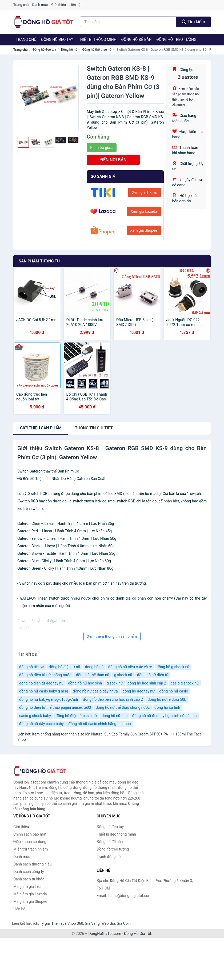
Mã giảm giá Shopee (30, 902)
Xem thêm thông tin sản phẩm (112, 636)
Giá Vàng (92, 923)
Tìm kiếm (193, 22)
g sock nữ (115, 683)
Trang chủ (21, 5)
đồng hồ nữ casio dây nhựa (95, 691)
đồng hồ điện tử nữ (65, 667)
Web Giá (108, 923)
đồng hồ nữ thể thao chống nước (123, 707)
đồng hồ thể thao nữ (93, 675)
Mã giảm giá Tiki (27, 887)
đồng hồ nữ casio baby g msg (44, 691)
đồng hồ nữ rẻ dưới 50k (167, 699)
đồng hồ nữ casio (174, 691)
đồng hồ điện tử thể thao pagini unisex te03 (55, 707)
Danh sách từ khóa (29, 879)
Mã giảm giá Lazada (30, 894)
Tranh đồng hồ (109, 857)
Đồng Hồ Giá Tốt (138, 934)
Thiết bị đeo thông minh (116, 834)
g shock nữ (123, 675)
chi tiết (94, 428)
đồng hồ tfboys (32, 667)
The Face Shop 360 (67, 923)
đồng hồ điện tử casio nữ (76, 716)
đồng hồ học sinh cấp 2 (147, 683)
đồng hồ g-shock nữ (173, 667)
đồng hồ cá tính (167, 707)
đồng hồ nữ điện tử (153, 675)
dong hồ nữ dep (115, 716)
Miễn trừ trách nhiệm (31, 849)
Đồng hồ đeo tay (57, 40)
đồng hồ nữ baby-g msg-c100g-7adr (49, 699)
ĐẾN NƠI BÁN (113, 160)
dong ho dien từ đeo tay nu (41, 683)
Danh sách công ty (29, 872)
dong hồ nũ (94, 667)
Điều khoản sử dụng (30, 842)
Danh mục (40, 5)
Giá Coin (124, 923)
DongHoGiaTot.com (105, 934)
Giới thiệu (58, 5)
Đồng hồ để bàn (137, 40)
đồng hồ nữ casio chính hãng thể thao (99, 724)
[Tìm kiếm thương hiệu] (128, 22)
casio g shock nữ (185, 683)
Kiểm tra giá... (101, 148)
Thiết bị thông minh (97, 40)
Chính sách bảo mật (30, 834)
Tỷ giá (45, 923)
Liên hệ (75, 5)
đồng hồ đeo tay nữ (138, 691)
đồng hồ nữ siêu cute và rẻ (130, 667)
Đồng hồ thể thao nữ (97, 50)
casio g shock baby (35, 716)
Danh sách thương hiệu (32, 864)
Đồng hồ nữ (69, 50)
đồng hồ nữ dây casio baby (41, 724)
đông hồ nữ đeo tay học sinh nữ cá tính (165, 716)
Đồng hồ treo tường (177, 40)
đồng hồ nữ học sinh (85, 683)
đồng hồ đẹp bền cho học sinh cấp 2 (113, 699)
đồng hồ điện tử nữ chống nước (45, 675)
